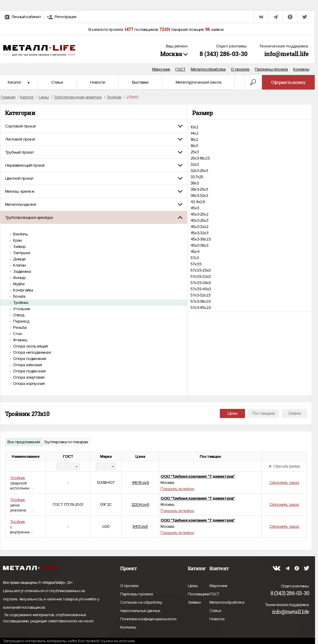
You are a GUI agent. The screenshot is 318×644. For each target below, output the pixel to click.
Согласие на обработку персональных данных (153, 607)
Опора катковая (27, 365)
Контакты (301, 69)
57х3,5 (196, 264)
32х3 (195, 164)
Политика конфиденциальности (148, 619)
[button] (94, 126)
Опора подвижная (29, 359)
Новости (98, 82)
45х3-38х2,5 (201, 239)
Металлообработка (208, 69)
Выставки (140, 82)
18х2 (194, 140)
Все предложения (24, 442)
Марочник (161, 69)
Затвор (19, 247)
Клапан (19, 265)
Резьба (19, 327)
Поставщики (263, 413)
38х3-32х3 (199, 196)
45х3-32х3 (199, 233)
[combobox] (68, 466)
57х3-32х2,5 (201, 295)
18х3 (194, 146)
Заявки (294, 413)
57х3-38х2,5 (201, 301)
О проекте (240, 69)
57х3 (195, 258)
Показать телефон (177, 489)
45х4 (195, 252)
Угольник (21, 309)
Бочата (19, 296)
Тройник (20, 303)
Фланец (19, 340)
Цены (233, 413)
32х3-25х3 (199, 171)
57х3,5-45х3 (201, 289)
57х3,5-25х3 (201, 270)
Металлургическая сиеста (199, 82)
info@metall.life (287, 54)
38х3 (195, 183)
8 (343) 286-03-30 (224, 54)
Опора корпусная (28, 384)
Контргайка (23, 290)
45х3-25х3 (199, 220)
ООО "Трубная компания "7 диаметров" (198, 476)
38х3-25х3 (199, 189)
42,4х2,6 (198, 202)
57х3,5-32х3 (201, 276)
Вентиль (20, 234)
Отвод (18, 315)
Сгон (17, 334)
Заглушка (21, 253)
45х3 (195, 208)
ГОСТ (180, 69)
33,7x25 (197, 177)
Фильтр (19, 278)
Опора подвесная (29, 371)
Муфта (18, 284)
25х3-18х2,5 (200, 158)
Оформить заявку (288, 82)
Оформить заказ (284, 483)
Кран (17, 240)
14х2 (194, 133)
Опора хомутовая (28, 377)
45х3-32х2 (199, 227)
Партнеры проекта (271, 69)
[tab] (94, 126)
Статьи (57, 82)
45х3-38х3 (199, 245)
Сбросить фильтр (284, 466)
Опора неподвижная (31, 352)
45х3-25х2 (199, 214)
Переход (21, 321)
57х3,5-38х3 (201, 283)
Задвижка (22, 271)
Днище (19, 259)
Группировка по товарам (66, 442)
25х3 (195, 152)
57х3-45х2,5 (201, 308)
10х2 (194, 127)
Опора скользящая (30, 346)
